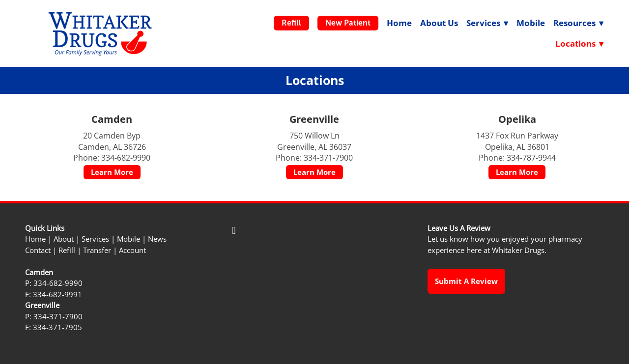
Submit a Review (466, 281)
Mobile (531, 23)
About (64, 239)
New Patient (348, 23)
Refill (291, 23)
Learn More (112, 172)
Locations (579, 43)
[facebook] (234, 230)
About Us (439, 23)
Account (132, 250)
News (157, 239)
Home (399, 23)
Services (95, 239)
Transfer (97, 250)
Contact (38, 250)
